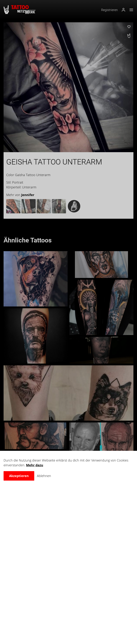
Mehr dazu (35, 465)
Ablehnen (44, 476)
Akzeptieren (19, 476)
